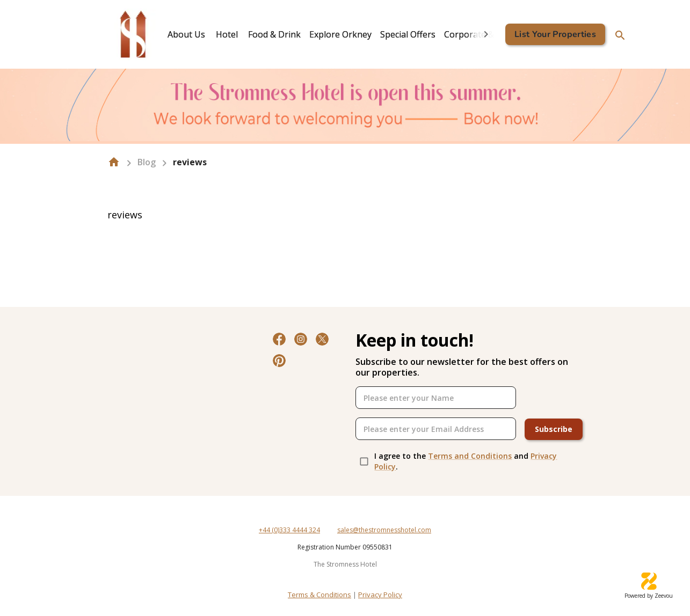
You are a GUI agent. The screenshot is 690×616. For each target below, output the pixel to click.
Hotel (227, 34)
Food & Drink (274, 34)
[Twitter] (322, 339)
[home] (114, 162)
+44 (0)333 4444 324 (289, 530)
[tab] (186, 34)
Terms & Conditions (319, 595)
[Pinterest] (279, 361)
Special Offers (408, 34)
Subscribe (554, 429)
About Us (186, 34)
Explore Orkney (340, 34)
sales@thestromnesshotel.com (384, 530)
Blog (147, 162)
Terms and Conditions (470, 456)
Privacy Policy (380, 595)
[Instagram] (301, 339)
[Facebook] (279, 339)
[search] (620, 35)
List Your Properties (555, 34)
